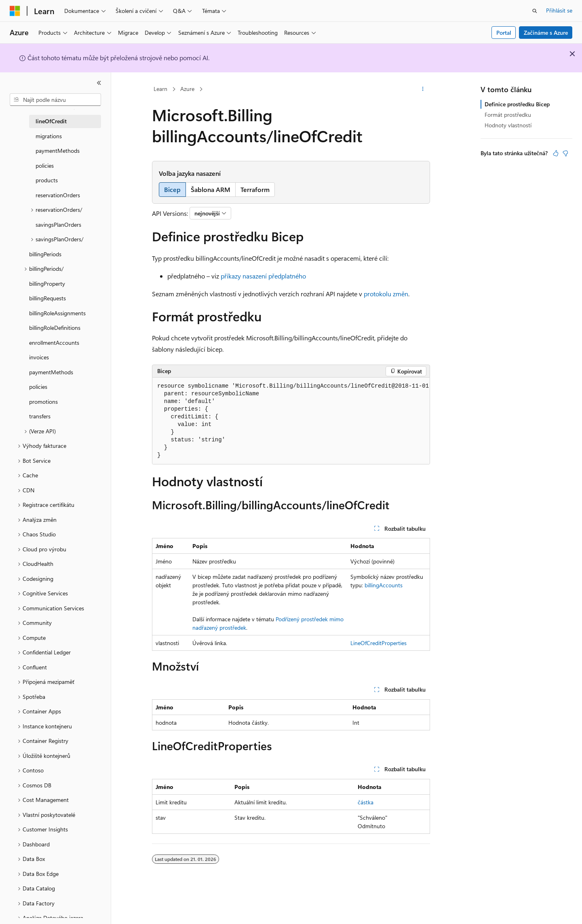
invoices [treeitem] (39, 357)
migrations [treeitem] (49, 136)
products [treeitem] (47, 180)
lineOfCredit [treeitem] (51, 121)
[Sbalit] (99, 83)
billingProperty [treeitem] (47, 284)
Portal (504, 33)
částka (366, 802)
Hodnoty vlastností (508, 125)
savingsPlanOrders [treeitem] (58, 225)
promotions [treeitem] (43, 402)
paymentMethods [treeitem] (58, 151)
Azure (187, 89)
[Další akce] (423, 89)
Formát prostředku (508, 115)
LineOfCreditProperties (379, 643)
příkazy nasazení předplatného (263, 276)
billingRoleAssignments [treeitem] (57, 313)
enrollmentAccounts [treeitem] (54, 343)
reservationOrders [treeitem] (58, 195)
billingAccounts (384, 585)
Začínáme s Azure (546, 33)
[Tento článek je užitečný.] (556, 153)
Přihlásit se (559, 10)
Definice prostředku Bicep (517, 104)
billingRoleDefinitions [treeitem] (55, 328)
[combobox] (55, 100)
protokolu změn (386, 294)
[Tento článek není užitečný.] (565, 153)
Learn (160, 89)
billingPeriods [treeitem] (45, 254)
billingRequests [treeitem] (47, 298)
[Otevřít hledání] (535, 11)
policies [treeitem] (45, 166)
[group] (291, 421)
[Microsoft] (15, 11)
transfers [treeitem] (40, 416)
